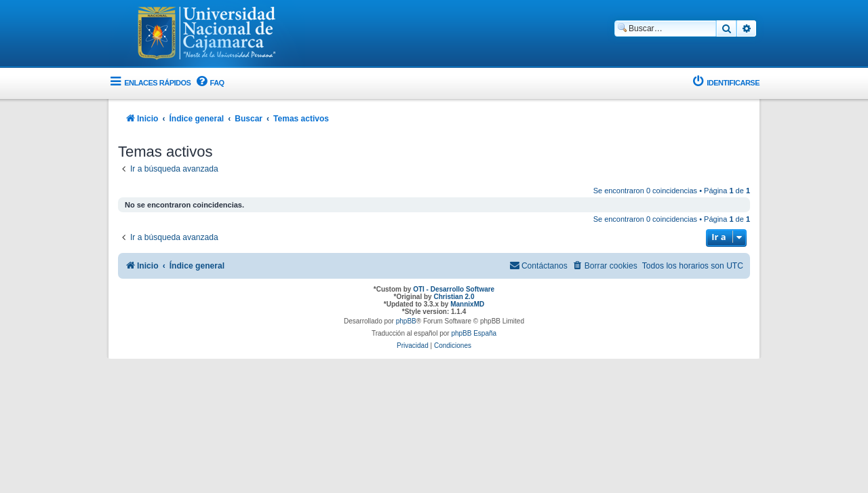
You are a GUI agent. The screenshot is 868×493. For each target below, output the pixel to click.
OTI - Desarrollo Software (454, 289)
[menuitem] (209, 83)
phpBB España (474, 333)
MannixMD (467, 304)
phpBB (406, 321)
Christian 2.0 (454, 297)
